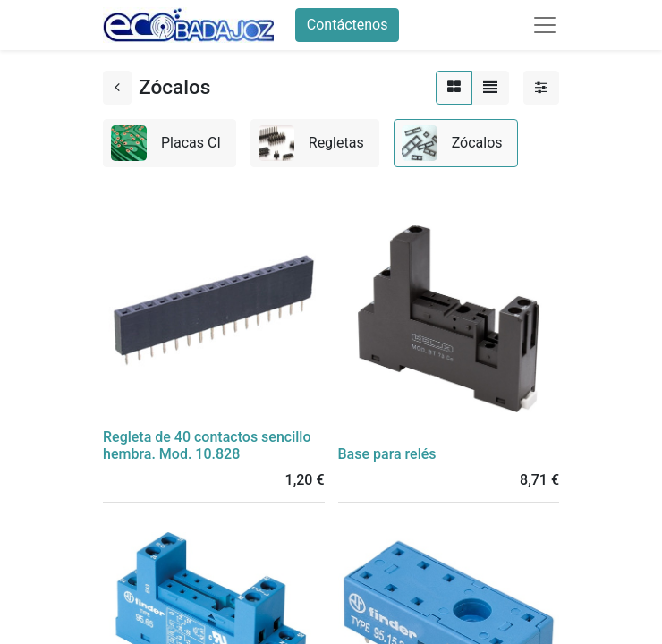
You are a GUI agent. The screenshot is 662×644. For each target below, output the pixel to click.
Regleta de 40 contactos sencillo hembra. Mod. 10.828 (207, 445)
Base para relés (387, 454)
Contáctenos (348, 25)
